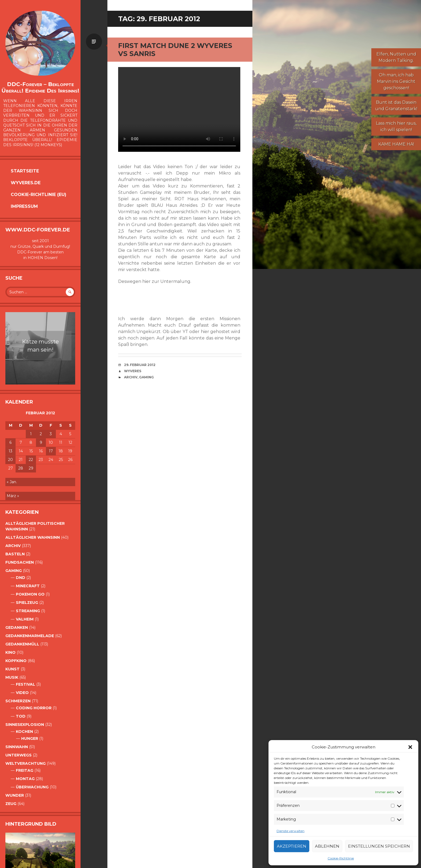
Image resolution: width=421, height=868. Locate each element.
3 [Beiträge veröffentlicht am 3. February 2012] (51, 434)
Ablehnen (327, 846)
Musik (12, 677)
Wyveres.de (26, 183)
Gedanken (17, 627)
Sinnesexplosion (25, 725)
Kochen (24, 732)
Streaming (28, 611)
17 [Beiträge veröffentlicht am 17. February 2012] (51, 451)
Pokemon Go (30, 594)
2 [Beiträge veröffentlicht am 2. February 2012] (41, 434)
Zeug (11, 804)
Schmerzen (18, 701)
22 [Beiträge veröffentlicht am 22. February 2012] (31, 460)
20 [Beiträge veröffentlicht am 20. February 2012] (10, 460)
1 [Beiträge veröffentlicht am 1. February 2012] (31, 434)
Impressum (24, 206)
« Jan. (12, 482)
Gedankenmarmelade (30, 636)
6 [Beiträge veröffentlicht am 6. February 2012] (10, 442)
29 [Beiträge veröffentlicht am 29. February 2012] (31, 468)
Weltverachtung (26, 763)
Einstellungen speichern (379, 846)
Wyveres (133, 371)
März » (13, 496)
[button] (410, 747)
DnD (21, 578)
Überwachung (32, 787)
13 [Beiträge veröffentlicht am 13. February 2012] (10, 451)
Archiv (13, 546)
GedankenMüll (22, 644)
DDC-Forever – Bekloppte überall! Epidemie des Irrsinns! (40, 87)
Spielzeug (27, 603)
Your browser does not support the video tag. (179, 109)
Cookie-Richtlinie (341, 858)
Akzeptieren (292, 846)
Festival (26, 684)
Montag (25, 779)
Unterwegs (19, 755)
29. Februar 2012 (140, 365)
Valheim (25, 619)
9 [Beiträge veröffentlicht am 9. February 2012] (41, 442)
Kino (10, 652)
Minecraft (28, 586)
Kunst (12, 669)
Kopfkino (16, 661)
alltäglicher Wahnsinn (33, 537)
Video (22, 693)
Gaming (14, 571)
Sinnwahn (17, 747)
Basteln (15, 554)
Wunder (15, 795)
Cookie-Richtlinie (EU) (39, 195)
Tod (21, 716)
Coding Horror (34, 708)
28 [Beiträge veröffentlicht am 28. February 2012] (21, 468)
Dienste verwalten (291, 831)
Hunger (30, 738)
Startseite (25, 171)
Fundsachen (20, 562)
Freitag (25, 770)
